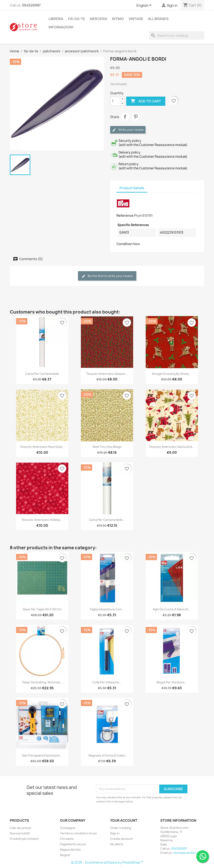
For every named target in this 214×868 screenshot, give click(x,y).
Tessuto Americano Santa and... (172, 447)
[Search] (177, 35)
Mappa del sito (70, 850)
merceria (99, 19)
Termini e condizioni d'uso (78, 833)
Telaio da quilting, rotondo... (42, 682)
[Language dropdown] (145, 6)
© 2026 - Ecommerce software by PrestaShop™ (107, 862)
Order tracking (121, 828)
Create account (122, 839)
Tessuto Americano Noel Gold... (42, 447)
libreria (56, 19)
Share (125, 117)
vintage (136, 19)
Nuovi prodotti (20, 833)
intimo (118, 19)
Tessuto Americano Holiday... (42, 520)
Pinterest (136, 117)
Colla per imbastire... (107, 682)
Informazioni (61, 27)
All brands (158, 19)
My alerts (117, 844)
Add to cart (146, 101)
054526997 (31, 5)
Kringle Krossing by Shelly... (172, 374)
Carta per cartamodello (42, 374)
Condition (124, 244)
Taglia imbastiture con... (107, 609)
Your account (124, 820)
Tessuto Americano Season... (107, 374)
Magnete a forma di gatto (107, 755)
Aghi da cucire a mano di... (172, 609)
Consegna (68, 828)
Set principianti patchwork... (42, 755)
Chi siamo (67, 839)
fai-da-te (77, 19)
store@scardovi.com (188, 853)
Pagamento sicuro (73, 844)
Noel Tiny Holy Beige (107, 447)
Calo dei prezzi (20, 828)
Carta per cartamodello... (107, 520)
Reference (125, 215)
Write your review (128, 130)
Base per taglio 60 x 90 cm (42, 609)
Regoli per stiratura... (172, 682)
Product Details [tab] (132, 188)
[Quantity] (115, 101)
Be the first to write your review (107, 276)
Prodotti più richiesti (24, 839)
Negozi (65, 855)
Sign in (115, 833)
